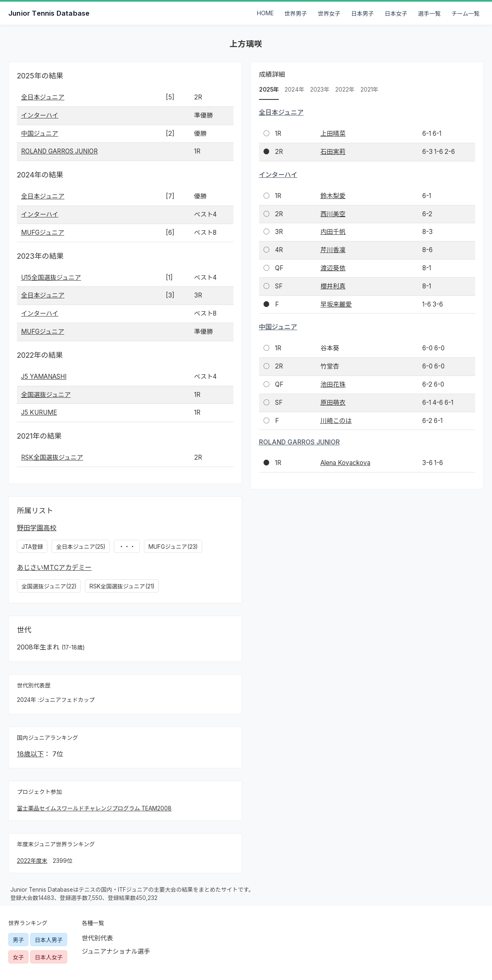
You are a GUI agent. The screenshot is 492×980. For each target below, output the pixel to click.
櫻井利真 (333, 286)
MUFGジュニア (43, 233)
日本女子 (396, 14)
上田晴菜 (333, 133)
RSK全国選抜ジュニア (52, 457)
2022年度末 (32, 861)
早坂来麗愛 (336, 304)
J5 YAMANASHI (44, 377)
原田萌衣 (333, 403)
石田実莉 (333, 152)
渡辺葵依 (333, 268)
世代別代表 (97, 938)
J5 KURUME (39, 412)
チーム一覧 (466, 14)
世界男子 (296, 14)
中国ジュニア (40, 133)
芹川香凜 (333, 250)
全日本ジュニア (43, 97)
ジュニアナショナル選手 (116, 951)
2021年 (370, 90)
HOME (265, 13)
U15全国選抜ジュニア (51, 277)
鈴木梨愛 (333, 196)
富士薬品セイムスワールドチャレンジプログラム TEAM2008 (94, 808)
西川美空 (333, 214)
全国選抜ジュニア (46, 395)
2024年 (294, 90)
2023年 (320, 90)
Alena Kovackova (345, 463)
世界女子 (329, 14)
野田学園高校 (37, 528)
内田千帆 (333, 232)
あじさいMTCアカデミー (54, 567)
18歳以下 (30, 754)
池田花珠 (333, 384)
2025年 (269, 90)
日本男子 (363, 14)
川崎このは (336, 421)
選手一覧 (430, 14)
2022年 (345, 90)
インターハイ (40, 115)
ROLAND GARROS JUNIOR (59, 151)
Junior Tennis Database (49, 13)
